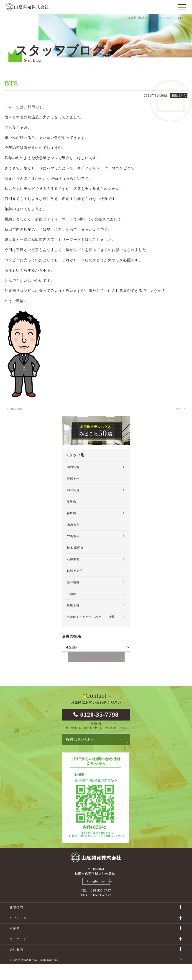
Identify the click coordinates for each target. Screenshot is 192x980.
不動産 (15, 945)
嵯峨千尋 (73, 621)
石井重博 (73, 575)
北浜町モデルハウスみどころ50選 (91, 632)
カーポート (18, 955)
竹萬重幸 (73, 552)
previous (16, 424)
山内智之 (73, 540)
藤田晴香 (73, 598)
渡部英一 (73, 494)
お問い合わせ (80, 755)
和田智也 (73, 506)
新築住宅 (16, 924)
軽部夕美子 (75, 586)
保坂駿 (72, 529)
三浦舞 (72, 609)
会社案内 (16, 966)
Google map (96, 897)
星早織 (72, 517)
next (179, 424)
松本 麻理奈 (75, 563)
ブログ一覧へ (96, 672)
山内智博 (73, 483)
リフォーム (18, 934)
